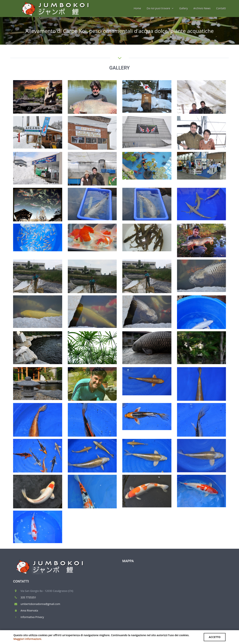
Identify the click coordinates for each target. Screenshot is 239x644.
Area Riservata (29, 610)
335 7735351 (28, 597)
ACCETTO (215, 637)
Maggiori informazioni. (28, 639)
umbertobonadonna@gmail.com (40, 604)
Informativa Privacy (32, 617)
